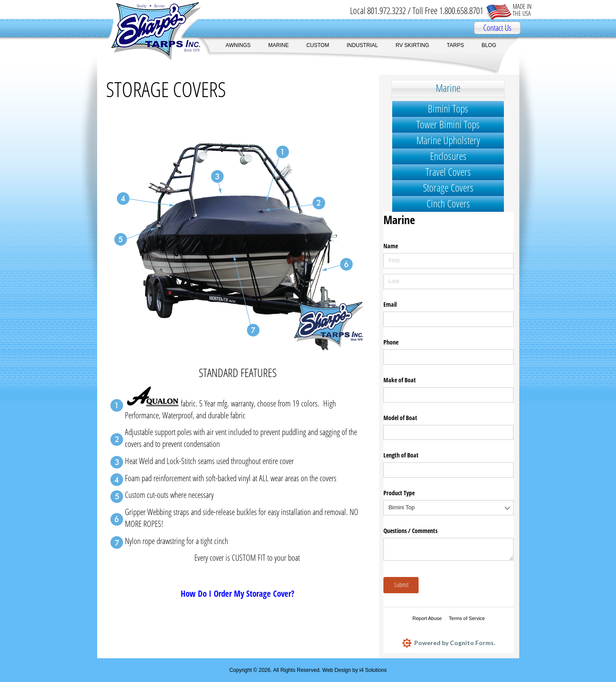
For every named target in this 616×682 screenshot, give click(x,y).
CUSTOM (318, 45)
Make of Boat (400, 380)
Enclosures (448, 156)
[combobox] (448, 508)
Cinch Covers (448, 203)
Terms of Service (467, 618)
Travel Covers (448, 172)
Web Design (337, 670)
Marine (448, 88)
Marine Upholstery (448, 140)
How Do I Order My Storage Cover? (237, 593)
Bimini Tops (448, 108)
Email (390, 304)
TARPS (455, 45)
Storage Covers (448, 187)
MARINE (279, 45)
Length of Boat (401, 455)
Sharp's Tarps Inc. (149, 31)
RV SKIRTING (412, 45)
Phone (391, 342)
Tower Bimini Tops (448, 124)
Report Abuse (427, 618)
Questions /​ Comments (410, 531)
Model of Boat (400, 418)
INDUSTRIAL (362, 45)
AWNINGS (238, 45)
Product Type (399, 493)
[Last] (448, 281)
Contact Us (497, 28)
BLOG (489, 45)
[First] (448, 261)
